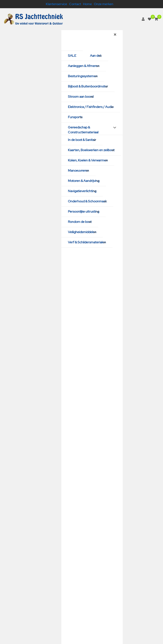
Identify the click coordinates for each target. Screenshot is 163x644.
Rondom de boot (80, 222)
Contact (75, 4)
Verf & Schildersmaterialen (87, 242)
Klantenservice (56, 4)
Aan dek (96, 56)
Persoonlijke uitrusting (84, 211)
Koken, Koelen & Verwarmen (88, 160)
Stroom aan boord (81, 97)
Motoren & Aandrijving (84, 181)
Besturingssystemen (83, 76)
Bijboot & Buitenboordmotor (88, 86)
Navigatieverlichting (82, 191)
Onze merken (104, 4)
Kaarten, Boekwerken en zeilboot (91, 150)
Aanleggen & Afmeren (84, 66)
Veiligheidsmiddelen (82, 232)
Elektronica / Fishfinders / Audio (91, 107)
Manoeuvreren (78, 171)
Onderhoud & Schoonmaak (87, 201)
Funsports (75, 117)
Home (87, 4)
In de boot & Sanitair (82, 140)
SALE (72, 56)
